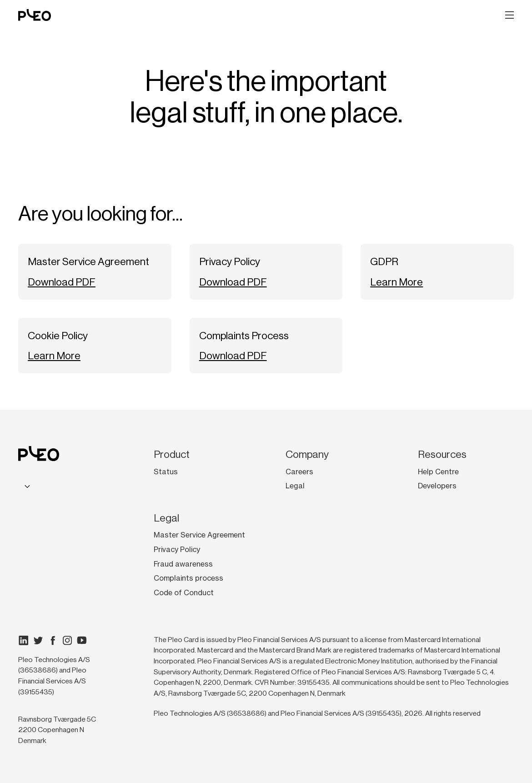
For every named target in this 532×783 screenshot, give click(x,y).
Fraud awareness (183, 564)
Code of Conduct (184, 593)
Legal (295, 486)
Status (166, 472)
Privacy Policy (177, 550)
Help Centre (438, 472)
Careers (299, 472)
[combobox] (26, 486)
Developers (437, 486)
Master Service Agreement (199, 535)
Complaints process (188, 578)
